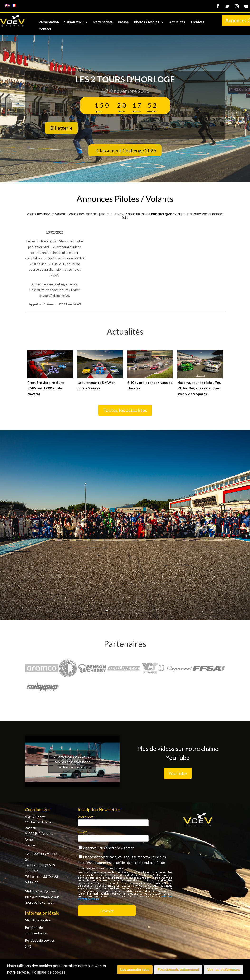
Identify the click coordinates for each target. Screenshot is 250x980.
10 (143, 611)
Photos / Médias (147, 22)
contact (48, 902)
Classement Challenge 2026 (126, 150)
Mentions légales (38, 920)
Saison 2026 (74, 22)
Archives (197, 22)
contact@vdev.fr (166, 214)
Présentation (49, 22)
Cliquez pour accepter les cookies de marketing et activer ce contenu (72, 761)
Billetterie (61, 128)
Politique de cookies (48, 972)
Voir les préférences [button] (224, 970)
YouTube (178, 773)
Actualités (177, 22)
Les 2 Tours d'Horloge (125, 79)
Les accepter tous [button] (135, 970)
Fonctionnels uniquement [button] (178, 970)
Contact (45, 29)
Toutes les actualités (125, 410)
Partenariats (103, 22)
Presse (123, 22)
